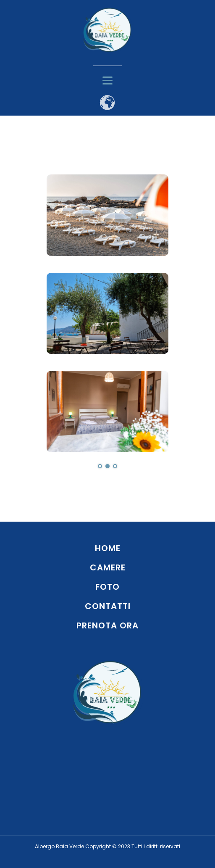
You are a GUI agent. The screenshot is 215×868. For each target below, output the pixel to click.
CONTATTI (108, 606)
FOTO (107, 587)
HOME (108, 548)
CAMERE (108, 567)
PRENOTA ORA (107, 625)
